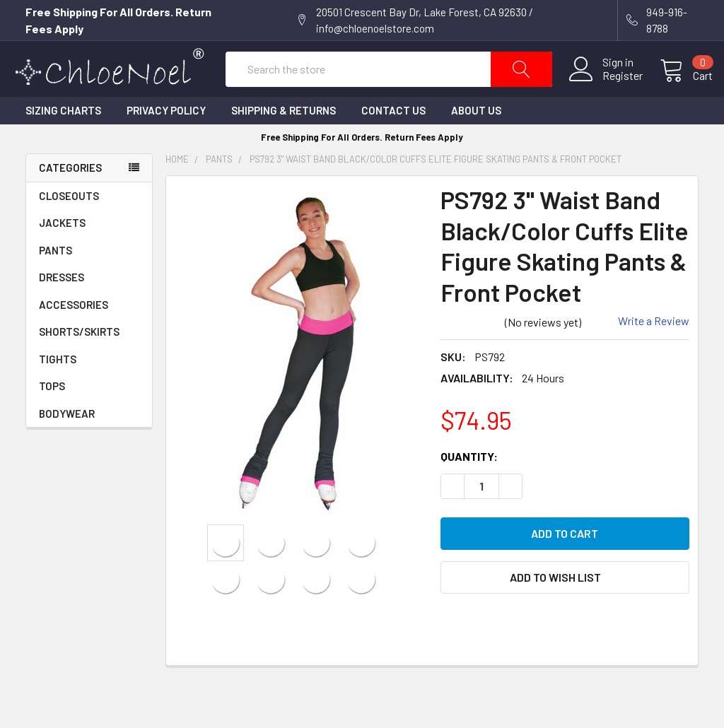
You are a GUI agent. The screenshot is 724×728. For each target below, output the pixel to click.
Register (608, 90)
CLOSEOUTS (69, 225)
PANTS (56, 279)
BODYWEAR (67, 442)
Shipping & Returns (284, 139)
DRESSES (62, 306)
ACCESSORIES (89, 334)
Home (177, 188)
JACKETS (62, 252)
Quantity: (469, 485)
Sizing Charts (63, 139)
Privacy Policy (166, 139)
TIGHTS (58, 388)
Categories (70, 196)
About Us (476, 139)
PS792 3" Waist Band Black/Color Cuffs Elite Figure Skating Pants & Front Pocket (436, 188)
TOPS (52, 415)
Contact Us (393, 139)
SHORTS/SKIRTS (79, 360)
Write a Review (654, 350)
